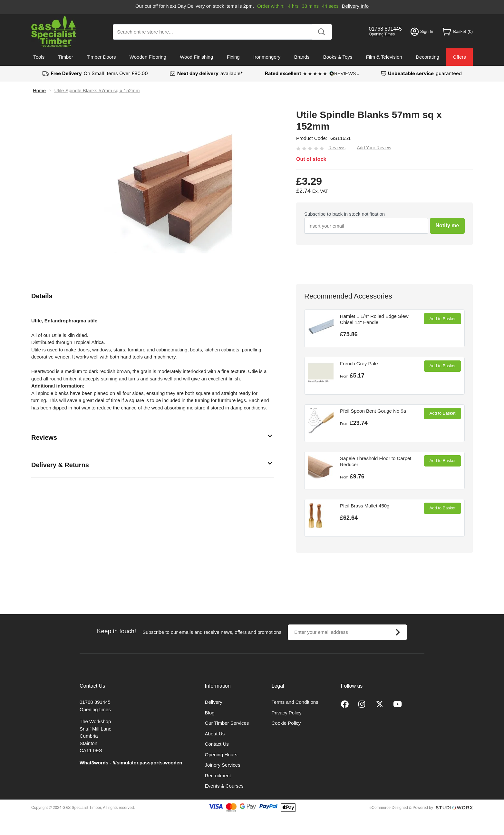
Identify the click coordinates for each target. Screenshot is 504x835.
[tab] (153, 296)
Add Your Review (374, 148)
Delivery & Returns (60, 465)
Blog (210, 713)
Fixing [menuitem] (233, 57)
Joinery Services (223, 765)
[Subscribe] (398, 632)
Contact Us (217, 744)
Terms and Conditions (295, 702)
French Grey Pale (359, 363)
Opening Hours (221, 755)
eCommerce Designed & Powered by (401, 808)
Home (39, 90)
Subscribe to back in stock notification (344, 214)
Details (42, 296)
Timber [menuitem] (66, 57)
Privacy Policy (287, 713)
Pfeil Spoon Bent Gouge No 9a (373, 411)
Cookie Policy (286, 723)
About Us (215, 734)
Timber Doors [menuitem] (101, 57)
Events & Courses (224, 786)
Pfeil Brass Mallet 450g (365, 506)
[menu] (252, 57)
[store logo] (54, 31)
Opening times (95, 709)
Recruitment (218, 776)
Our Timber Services (227, 723)
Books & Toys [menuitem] (338, 57)
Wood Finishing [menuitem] (196, 57)
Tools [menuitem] (39, 57)
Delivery (214, 702)
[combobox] (222, 32)
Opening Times (382, 34)
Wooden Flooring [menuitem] (148, 57)
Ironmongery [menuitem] (267, 57)
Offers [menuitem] (459, 57)
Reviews (44, 437)
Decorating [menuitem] (427, 57)
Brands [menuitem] (302, 57)
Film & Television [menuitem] (384, 57)
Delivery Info (355, 6)
